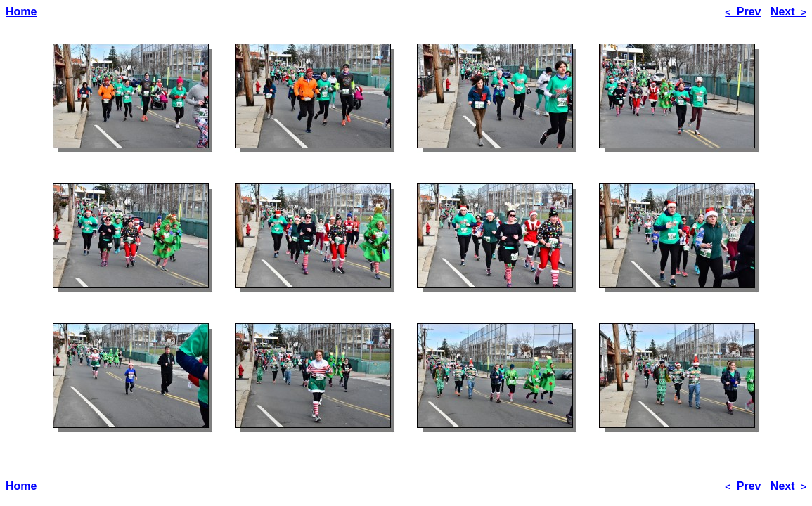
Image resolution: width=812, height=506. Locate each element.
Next (788, 12)
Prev (743, 12)
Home (21, 12)
